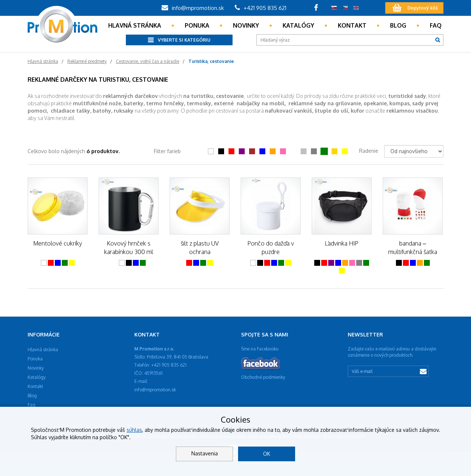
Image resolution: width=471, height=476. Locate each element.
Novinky (246, 25)
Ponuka (197, 25)
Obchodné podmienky (263, 377)
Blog (398, 25)
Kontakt (352, 25)
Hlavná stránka (135, 25)
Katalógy (298, 25)
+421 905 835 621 (261, 8)
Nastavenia (205, 453)
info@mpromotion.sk (193, 8)
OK (267, 454)
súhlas (134, 430)
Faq (436, 25)
